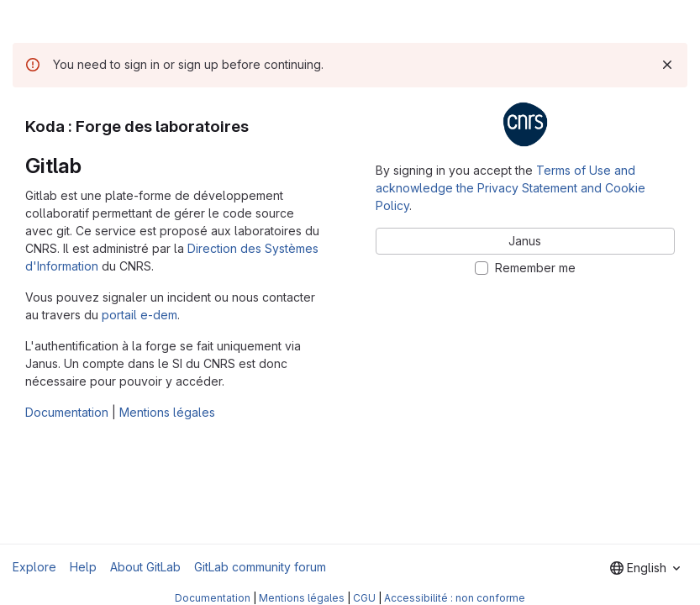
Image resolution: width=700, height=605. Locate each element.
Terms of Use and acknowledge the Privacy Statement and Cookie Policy (511, 188)
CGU (364, 598)
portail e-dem (139, 315)
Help (83, 567)
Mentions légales (167, 412)
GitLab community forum (260, 567)
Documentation (67, 412)
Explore (34, 567)
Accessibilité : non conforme (455, 598)
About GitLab (145, 567)
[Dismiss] (667, 65)
